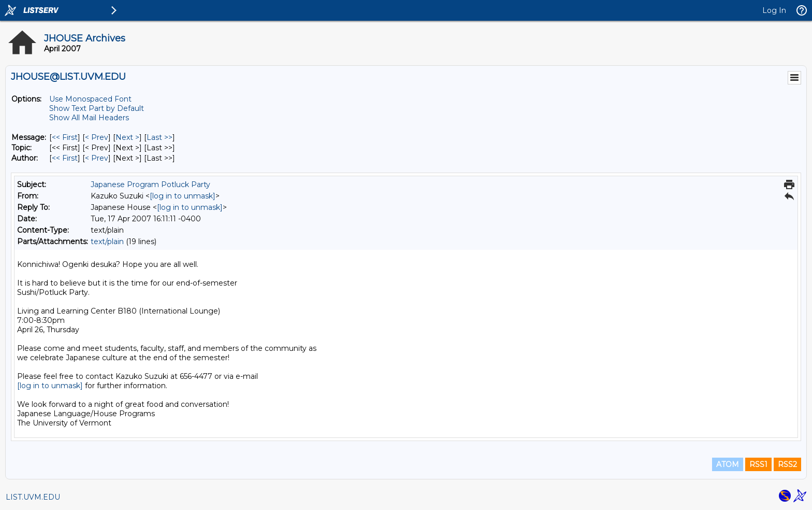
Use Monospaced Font (90, 99)
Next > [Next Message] (127, 137)
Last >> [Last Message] (160, 137)
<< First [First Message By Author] (65, 158)
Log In (774, 10)
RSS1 (758, 464)
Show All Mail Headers (89, 118)
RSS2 (787, 464)
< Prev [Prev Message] (97, 137)
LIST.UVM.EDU (33, 497)
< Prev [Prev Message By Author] (97, 158)
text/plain (107, 242)
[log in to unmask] (183, 196)
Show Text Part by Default (97, 108)
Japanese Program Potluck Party (150, 185)
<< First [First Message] (65, 137)
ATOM (728, 464)
